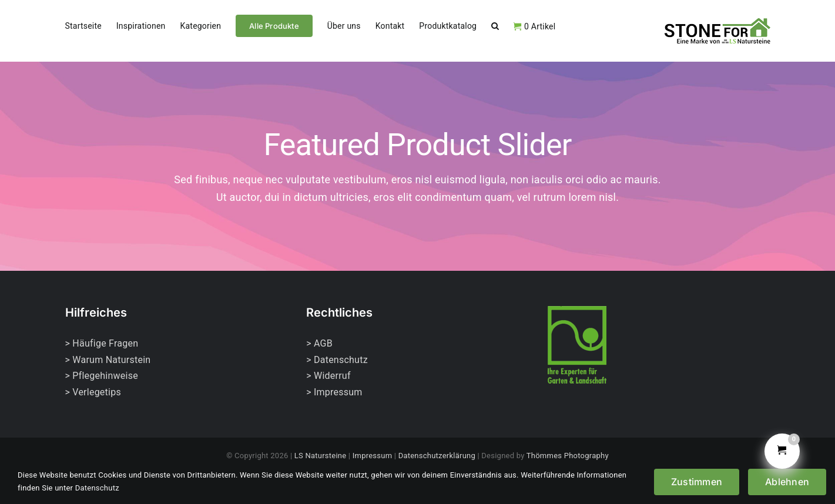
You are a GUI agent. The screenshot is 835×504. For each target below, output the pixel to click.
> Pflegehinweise (102, 376)
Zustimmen (697, 482)
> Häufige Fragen (102, 343)
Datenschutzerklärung (437, 456)
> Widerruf (328, 376)
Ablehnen (787, 482)
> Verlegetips (93, 392)
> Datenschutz (337, 360)
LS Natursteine (321, 456)
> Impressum (334, 392)
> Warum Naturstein (108, 360)
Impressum (373, 456)
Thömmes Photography (568, 456)
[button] (495, 25)
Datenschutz (97, 488)
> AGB (319, 343)
